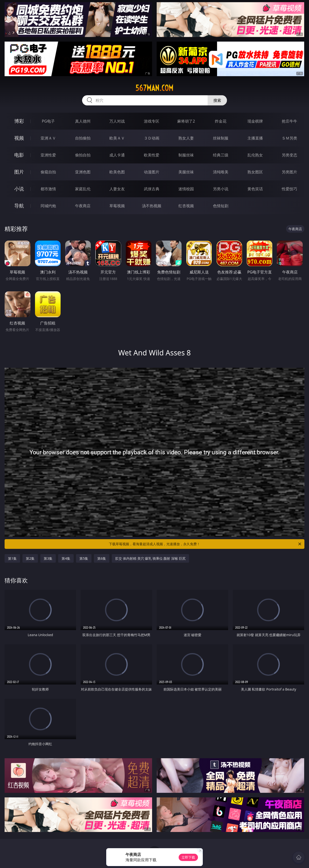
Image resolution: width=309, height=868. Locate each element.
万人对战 (117, 121)
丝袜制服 (221, 138)
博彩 (19, 121)
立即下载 (188, 857)
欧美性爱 (152, 155)
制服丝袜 (186, 155)
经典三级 (221, 155)
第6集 (102, 558)
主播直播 (255, 138)
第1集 (12, 558)
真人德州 (83, 121)
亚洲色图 (83, 172)
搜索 (217, 100)
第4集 (66, 558)
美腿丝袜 (186, 172)
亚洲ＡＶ (48, 138)
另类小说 (221, 189)
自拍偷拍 (83, 138)
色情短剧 (221, 206)
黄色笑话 (255, 189)
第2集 (30, 558)
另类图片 (289, 172)
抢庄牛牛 (289, 121)
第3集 (48, 558)
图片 (19, 172)
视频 (19, 138)
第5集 (84, 558)
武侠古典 (152, 189)
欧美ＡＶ (117, 138)
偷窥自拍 (48, 172)
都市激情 (48, 189)
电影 (19, 155)
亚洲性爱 (48, 155)
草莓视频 (117, 206)
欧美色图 (117, 172)
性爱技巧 (289, 189)
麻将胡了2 (186, 121)
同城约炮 (48, 206)
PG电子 (48, 121)
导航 (19, 206)
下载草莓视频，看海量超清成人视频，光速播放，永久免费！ (205, 544)
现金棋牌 (255, 121)
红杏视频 (186, 206)
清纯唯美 (221, 172)
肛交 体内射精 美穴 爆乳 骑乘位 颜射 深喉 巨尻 (150, 558)
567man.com (154, 88)
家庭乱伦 (83, 189)
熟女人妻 (186, 138)
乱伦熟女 (255, 155)
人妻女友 (117, 189)
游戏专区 (152, 121)
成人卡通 (117, 155)
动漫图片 (152, 172)
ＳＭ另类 (289, 138)
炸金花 (221, 121)
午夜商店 (83, 206)
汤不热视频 (152, 206)
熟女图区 (255, 172)
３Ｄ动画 (152, 138)
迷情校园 (186, 189)
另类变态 (289, 155)
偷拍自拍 (83, 155)
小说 (19, 189)
